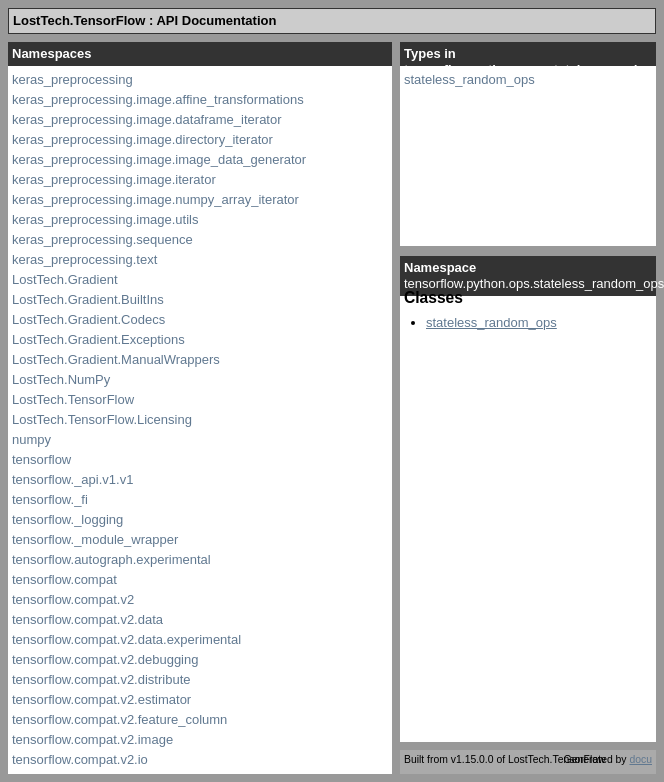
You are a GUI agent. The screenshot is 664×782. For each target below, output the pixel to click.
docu (640, 759)
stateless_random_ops (469, 79)
